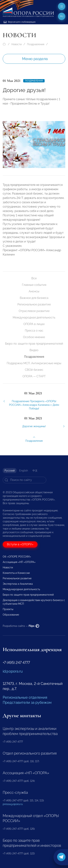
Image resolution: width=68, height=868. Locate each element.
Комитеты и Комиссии (16, 573)
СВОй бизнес (34, 370)
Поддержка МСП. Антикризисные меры (34, 363)
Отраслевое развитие (34, 311)
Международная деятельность (34, 317)
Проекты (8, 609)
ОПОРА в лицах (34, 324)
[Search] (24, 480)
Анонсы (34, 291)
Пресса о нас (34, 331)
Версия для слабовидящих (20, 22)
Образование (11, 615)
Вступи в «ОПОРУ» (20, 544)
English (24, 471)
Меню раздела (35, 59)
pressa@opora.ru (13, 804)
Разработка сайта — (21, 626)
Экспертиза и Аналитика (18, 584)
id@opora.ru (13, 671)
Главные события (34, 285)
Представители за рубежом (27, 702)
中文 (35, 471)
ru (62, 16)
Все (34, 278)
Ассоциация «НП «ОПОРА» (19, 562)
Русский (10, 471)
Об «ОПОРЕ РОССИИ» (17, 557)
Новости (17, 44)
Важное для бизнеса (34, 298)
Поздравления (36, 44)
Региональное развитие (34, 304)
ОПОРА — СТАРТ (34, 376)
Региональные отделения (25, 697)
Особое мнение (34, 337)
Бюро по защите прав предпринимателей (34, 344)
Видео (34, 350)
